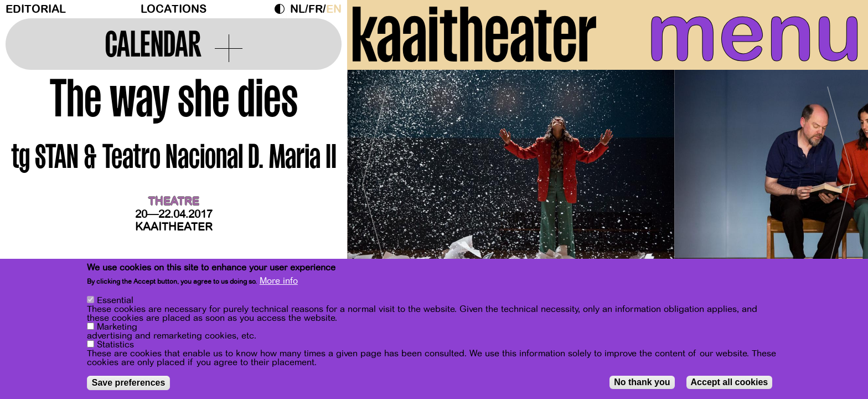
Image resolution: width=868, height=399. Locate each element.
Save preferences (129, 383)
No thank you (642, 382)
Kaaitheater (174, 227)
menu (755, 33)
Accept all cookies (730, 382)
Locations (174, 9)
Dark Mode (282, 9)
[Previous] (375, 180)
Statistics (115, 345)
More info (279, 281)
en (334, 9)
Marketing (117, 327)
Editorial (36, 9)
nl (298, 9)
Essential (115, 300)
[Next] (840, 180)
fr (316, 9)
